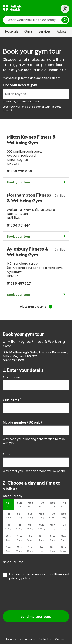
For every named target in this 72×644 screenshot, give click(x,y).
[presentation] (32, 595)
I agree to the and (39, 576)
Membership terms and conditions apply (31, 78)
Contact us (45, 639)
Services (45, 32)
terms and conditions (46, 574)
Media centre (27, 639)
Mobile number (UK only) (23, 423)
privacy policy (20, 578)
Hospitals (12, 32)
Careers (60, 639)
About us (11, 639)
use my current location (23, 101)
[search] (36, 20)
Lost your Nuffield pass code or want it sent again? (32, 109)
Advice (62, 32)
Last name (12, 400)
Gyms (29, 32)
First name (12, 377)
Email (8, 454)
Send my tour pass (36, 617)
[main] (36, 335)
